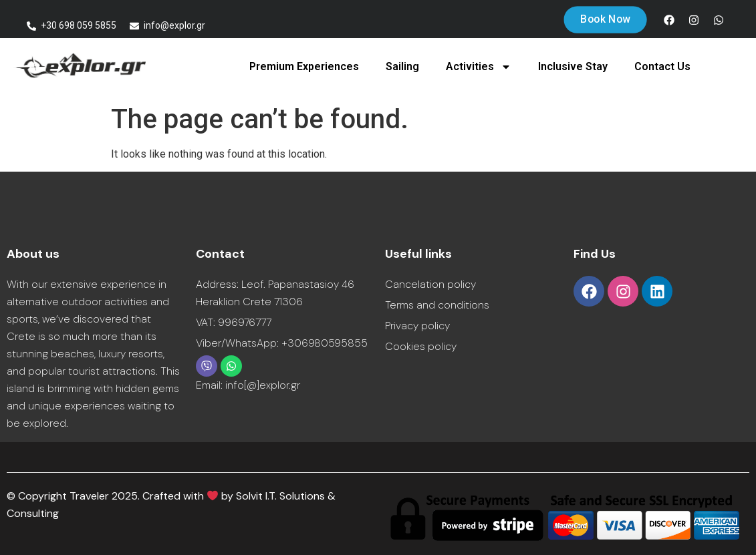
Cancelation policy (430, 284)
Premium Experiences (304, 66)
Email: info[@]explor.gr (248, 385)
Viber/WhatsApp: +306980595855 (282, 343)
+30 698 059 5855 (79, 25)
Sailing (402, 66)
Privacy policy (417, 326)
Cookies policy (421, 346)
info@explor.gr (174, 25)
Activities (479, 67)
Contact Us (662, 66)
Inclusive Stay (573, 66)
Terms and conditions (437, 305)
